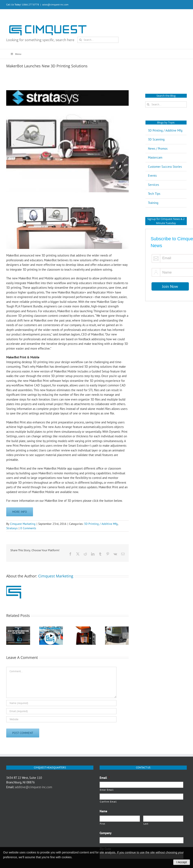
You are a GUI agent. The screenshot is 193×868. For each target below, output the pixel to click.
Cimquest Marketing (23, 524)
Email (105, 778)
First (102, 824)
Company (106, 833)
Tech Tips (154, 194)
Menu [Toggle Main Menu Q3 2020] (16, 54)
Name (103, 811)
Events (152, 176)
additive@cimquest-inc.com (34, 787)
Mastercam (155, 157)
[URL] (61, 719)
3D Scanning (156, 139)
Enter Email (107, 790)
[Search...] (98, 40)
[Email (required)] (61, 711)
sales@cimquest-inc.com (55, 4)
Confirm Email (108, 802)
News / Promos (158, 149)
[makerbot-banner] (67, 141)
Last (146, 824)
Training (153, 203)
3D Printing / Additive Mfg (101, 524)
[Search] (80, 40)
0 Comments (28, 528)
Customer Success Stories (165, 167)
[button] (9, 636)
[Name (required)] (61, 703)
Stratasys (12, 528)
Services (153, 185)
